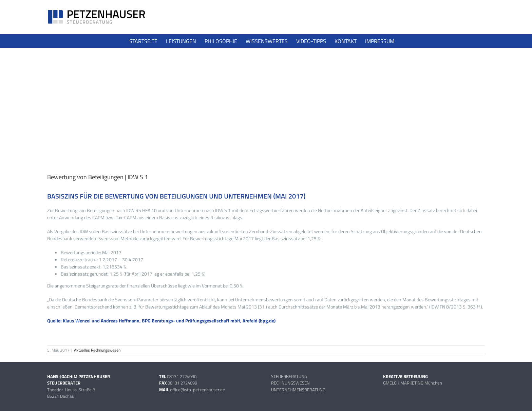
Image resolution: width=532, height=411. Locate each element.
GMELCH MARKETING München (413, 383)
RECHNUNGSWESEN (290, 383)
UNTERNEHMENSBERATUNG (298, 390)
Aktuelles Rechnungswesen (97, 350)
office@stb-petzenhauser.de (197, 390)
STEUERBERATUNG (289, 376)
